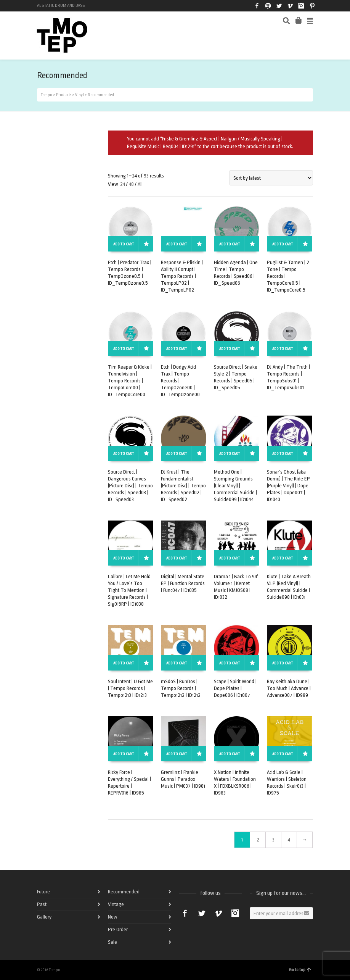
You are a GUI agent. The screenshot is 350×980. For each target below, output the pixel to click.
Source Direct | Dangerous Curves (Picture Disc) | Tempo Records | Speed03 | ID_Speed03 (130, 486)
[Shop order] (271, 178)
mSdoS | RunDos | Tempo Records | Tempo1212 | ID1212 (181, 688)
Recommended (124, 892)
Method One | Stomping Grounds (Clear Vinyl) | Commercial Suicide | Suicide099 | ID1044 (235, 486)
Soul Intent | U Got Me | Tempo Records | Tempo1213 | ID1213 (130, 688)
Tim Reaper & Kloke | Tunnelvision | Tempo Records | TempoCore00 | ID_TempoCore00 (130, 381)
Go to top (300, 970)
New (112, 917)
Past (42, 904)
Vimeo (290, 6)
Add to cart (124, 244)
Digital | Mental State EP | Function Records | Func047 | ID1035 (183, 583)
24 (123, 184)
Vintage (116, 904)
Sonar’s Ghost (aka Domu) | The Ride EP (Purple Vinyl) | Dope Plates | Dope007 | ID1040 (288, 486)
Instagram (301, 6)
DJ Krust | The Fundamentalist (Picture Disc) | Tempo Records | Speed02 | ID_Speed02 (183, 486)
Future (43, 892)
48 (131, 184)
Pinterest (312, 6)
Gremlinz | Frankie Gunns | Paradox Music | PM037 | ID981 (183, 779)
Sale (112, 942)
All (140, 184)
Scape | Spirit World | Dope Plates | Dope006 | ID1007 (235, 688)
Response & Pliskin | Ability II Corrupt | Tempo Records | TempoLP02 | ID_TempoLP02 (182, 276)
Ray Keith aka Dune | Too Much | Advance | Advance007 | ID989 (289, 688)
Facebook (257, 6)
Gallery (44, 917)
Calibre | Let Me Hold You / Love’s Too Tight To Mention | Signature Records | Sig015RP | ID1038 (129, 590)
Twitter (279, 6)
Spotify (268, 6)
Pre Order (118, 929)
